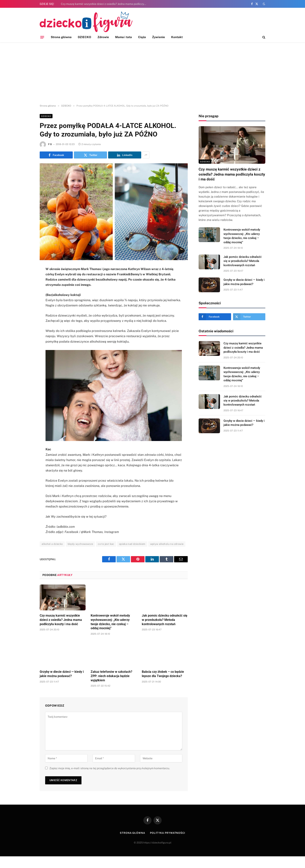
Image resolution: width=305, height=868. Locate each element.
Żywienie (159, 37)
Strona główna (61, 37)
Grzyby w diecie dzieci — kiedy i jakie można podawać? (62, 674)
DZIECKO (85, 37)
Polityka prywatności (168, 833)
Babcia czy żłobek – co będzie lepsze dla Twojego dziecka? (163, 674)
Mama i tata (124, 37)
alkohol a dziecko (52, 544)
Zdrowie (103, 37)
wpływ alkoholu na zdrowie (167, 544)
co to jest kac (106, 544)
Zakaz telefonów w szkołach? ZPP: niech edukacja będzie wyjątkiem (111, 676)
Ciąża (142, 37)
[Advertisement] (152, 73)
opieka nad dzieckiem (132, 544)
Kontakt (177, 37)
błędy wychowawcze (80, 544)
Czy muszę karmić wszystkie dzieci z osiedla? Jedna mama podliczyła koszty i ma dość (105, 4)
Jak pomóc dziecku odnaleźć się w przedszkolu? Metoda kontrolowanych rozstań (165, 620)
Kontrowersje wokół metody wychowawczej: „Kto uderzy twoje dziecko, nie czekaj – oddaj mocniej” (110, 622)
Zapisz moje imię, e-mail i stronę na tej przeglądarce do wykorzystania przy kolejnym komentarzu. (110, 768)
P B (50, 144)
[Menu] (42, 37)
